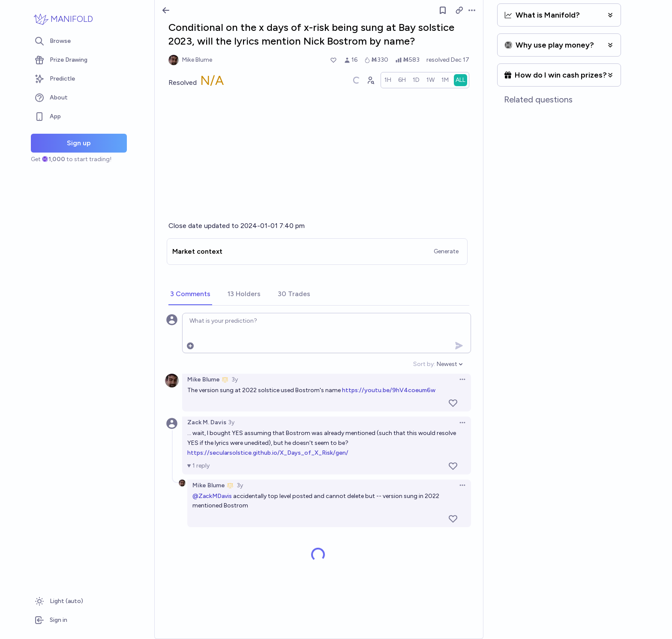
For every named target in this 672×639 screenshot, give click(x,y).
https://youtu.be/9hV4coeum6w (389, 390)
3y (235, 379)
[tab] (190, 294)
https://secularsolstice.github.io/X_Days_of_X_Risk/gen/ (268, 453)
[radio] (388, 80)
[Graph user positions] (370, 80)
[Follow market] (443, 10)
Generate (446, 251)
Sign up (79, 143)
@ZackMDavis (212, 496)
